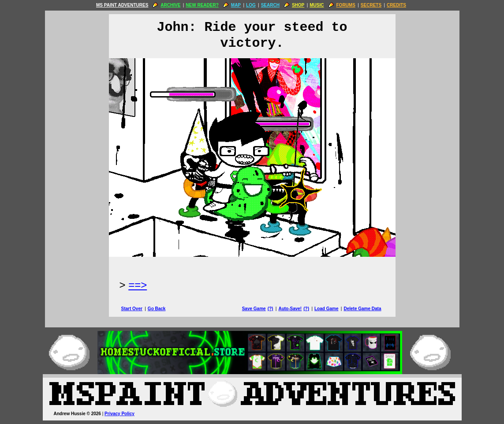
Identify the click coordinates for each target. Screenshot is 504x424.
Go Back (157, 309)
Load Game (326, 309)
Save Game (254, 309)
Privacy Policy (119, 414)
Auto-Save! (290, 309)
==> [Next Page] (138, 285)
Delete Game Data (362, 309)
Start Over (132, 309)
